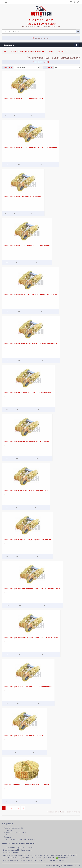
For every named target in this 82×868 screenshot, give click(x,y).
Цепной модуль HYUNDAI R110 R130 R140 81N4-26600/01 (27, 441)
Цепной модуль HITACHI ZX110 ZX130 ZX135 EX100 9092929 (28, 392)
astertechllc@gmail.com (13, 852)
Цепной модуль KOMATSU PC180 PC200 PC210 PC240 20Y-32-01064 (31, 638)
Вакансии (8, 837)
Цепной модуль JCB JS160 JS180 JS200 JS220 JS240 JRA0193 (28, 539)
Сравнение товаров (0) (41, 62)
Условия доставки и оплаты (15, 832)
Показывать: (48, 67)
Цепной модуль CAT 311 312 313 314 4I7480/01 (23, 196)
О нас (6, 835)
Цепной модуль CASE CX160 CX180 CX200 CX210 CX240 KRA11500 (30, 147)
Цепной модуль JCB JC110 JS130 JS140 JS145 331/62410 (26, 490)
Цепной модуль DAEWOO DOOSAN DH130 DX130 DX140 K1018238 (31, 294)
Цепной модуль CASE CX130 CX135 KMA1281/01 (23, 98)
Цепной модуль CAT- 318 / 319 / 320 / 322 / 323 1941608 (27, 245)
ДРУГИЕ (61, 52)
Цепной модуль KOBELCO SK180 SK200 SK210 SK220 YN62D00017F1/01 (32, 588)
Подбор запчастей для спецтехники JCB (19, 839)
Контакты (8, 830)
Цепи (51, 52)
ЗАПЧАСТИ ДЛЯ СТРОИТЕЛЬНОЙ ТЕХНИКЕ (27, 52)
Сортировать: (8, 67)
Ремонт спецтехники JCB (14, 828)
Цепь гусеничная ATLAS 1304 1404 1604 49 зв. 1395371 (26, 785)
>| (23, 808)
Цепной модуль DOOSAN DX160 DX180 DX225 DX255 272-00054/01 (31, 343)
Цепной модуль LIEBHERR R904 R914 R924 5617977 (25, 736)
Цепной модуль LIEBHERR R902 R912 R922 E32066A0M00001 (28, 687)
